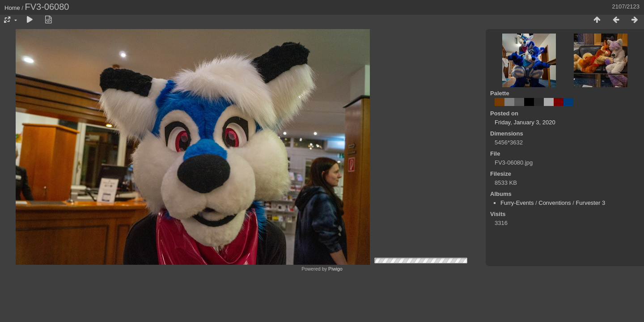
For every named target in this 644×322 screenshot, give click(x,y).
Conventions (555, 203)
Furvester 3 (590, 203)
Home (12, 8)
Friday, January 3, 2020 (525, 122)
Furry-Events (517, 203)
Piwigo (335, 269)
